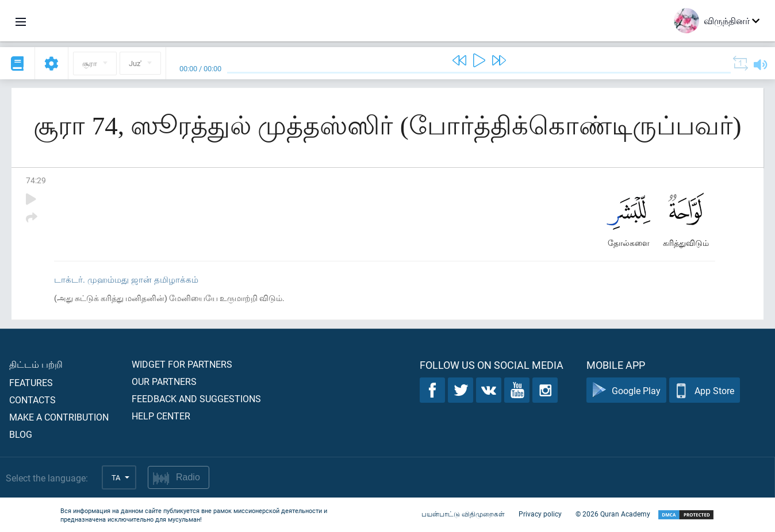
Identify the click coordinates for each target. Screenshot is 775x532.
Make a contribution (59, 417)
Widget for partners (182, 364)
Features (31, 382)
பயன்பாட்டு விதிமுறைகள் (463, 514)
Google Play (626, 390)
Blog (21, 434)
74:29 (36, 180)
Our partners (164, 381)
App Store (705, 390)
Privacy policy (540, 514)
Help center (161, 416)
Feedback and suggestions (196, 398)
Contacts (32, 400)
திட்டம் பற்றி (36, 364)
